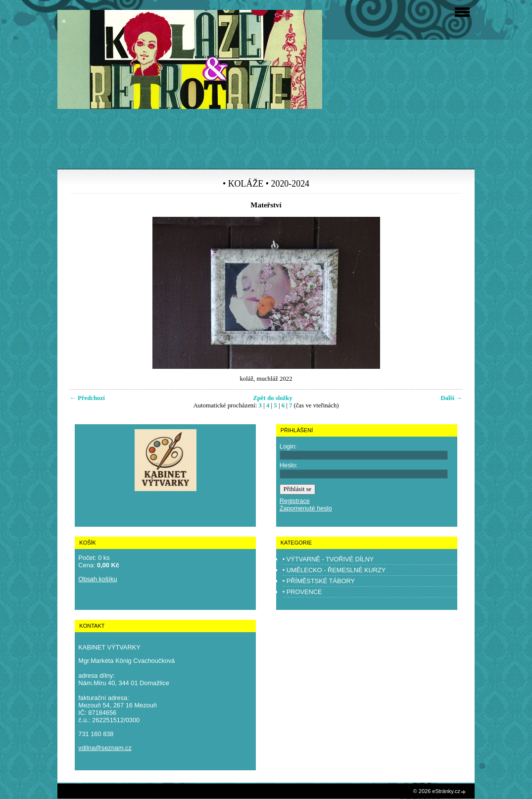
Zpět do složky (273, 398)
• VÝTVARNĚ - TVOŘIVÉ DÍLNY (328, 559)
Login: (288, 446)
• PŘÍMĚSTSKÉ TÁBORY (319, 581)
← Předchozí (87, 398)
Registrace (295, 501)
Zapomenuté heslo (306, 508)
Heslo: (289, 465)
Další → (451, 398)
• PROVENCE (302, 592)
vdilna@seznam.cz (105, 748)
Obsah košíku (97, 579)
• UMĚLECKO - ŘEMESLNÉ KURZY (334, 570)
